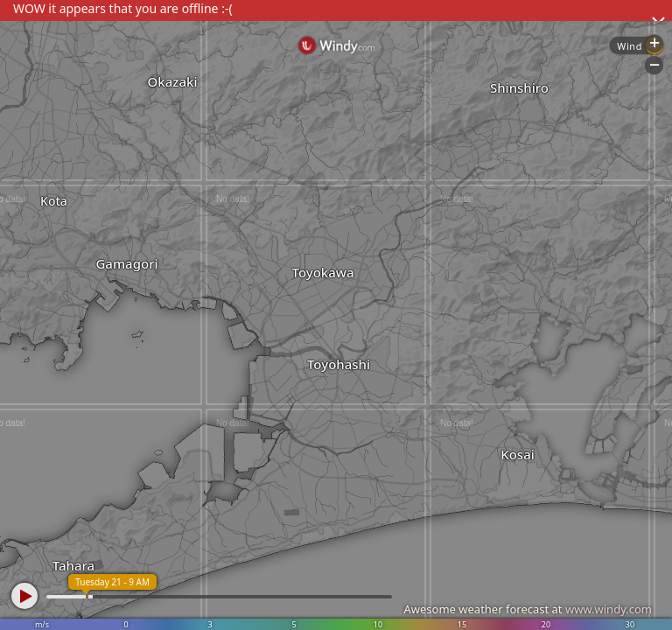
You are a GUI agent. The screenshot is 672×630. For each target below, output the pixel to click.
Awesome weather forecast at (528, 609)
